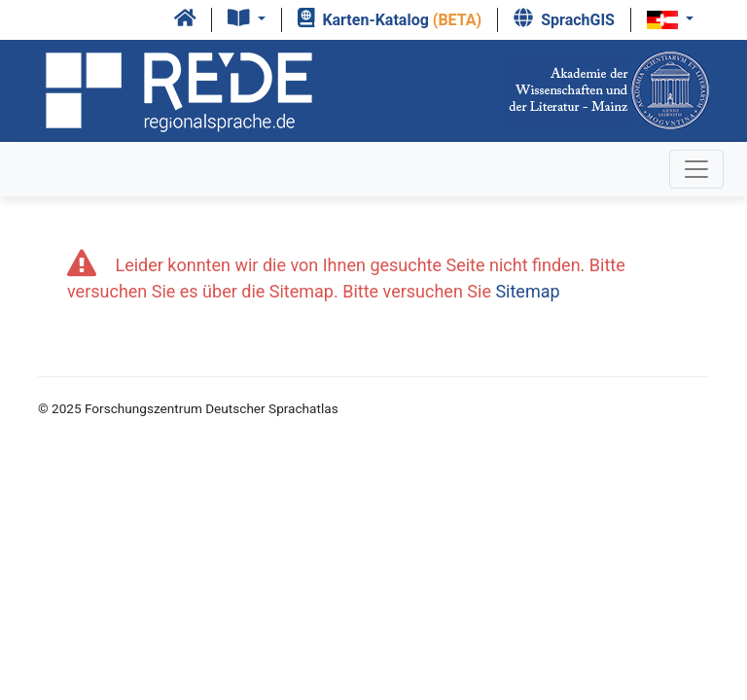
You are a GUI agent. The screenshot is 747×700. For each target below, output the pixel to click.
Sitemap (527, 291)
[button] (247, 20)
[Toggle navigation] (696, 169)
